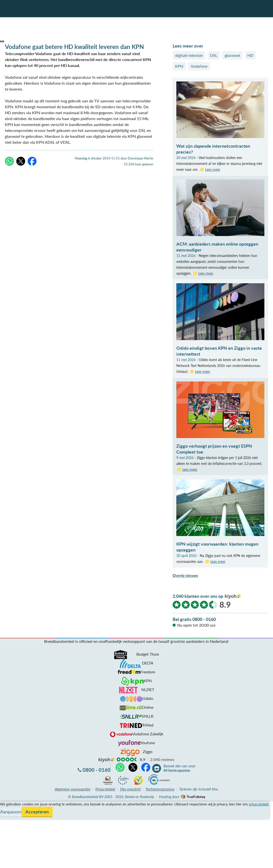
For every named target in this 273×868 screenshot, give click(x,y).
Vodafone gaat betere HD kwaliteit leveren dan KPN (74, 47)
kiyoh (233, 597)
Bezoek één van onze (179, 768)
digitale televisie (189, 55)
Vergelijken (9, 804)
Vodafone (199, 66)
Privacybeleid (105, 789)
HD (250, 55)
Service (6, 810)
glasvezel (232, 55)
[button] (2, 41)
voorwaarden (73, 789)
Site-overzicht (130, 789)
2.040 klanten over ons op (198, 596)
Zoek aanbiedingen (23, 861)
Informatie (9, 816)
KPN (179, 66)
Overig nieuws (185, 575)
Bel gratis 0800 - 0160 (194, 619)
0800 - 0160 (97, 770)
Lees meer (213, 169)
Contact (7, 822)
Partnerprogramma (160, 789)
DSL (214, 55)
